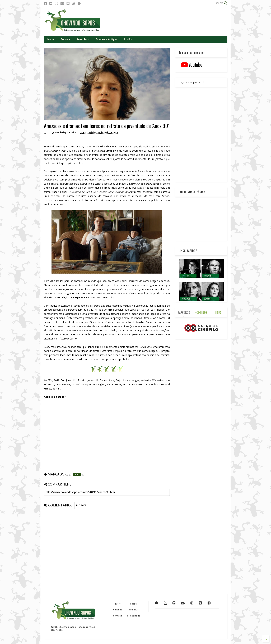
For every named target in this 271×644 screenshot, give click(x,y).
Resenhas (83, 39)
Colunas (118, 610)
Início (51, 39)
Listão (128, 39)
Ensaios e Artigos (106, 39)
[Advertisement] (164, 21)
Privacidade (134, 616)
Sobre (66, 39)
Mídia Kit (134, 610)
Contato (118, 616)
